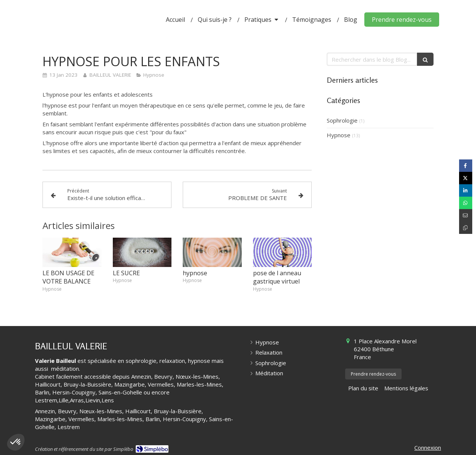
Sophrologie (342, 120)
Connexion (428, 447)
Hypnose (339, 135)
